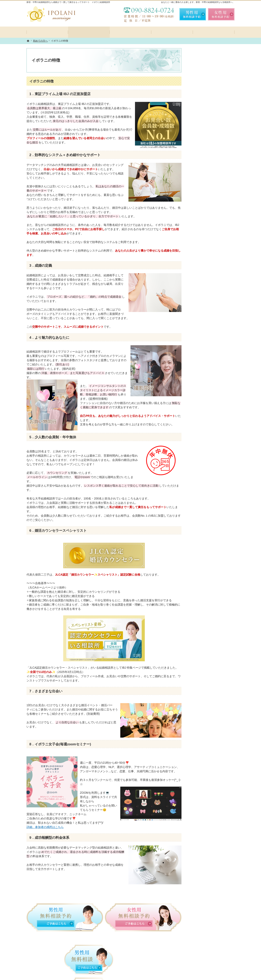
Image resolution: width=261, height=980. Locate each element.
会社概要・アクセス (205, 291)
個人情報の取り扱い (205, 310)
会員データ (200, 282)
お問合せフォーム (206, 954)
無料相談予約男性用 (193, 14)
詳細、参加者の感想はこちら (45, 827)
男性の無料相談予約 (205, 238)
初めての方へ (201, 174)
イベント (198, 211)
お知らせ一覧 (201, 300)
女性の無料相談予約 (205, 247)
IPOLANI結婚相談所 (82, 974)
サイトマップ (201, 328)
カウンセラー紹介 (204, 229)
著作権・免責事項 (204, 319)
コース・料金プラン (205, 183)
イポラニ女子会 (202, 201)
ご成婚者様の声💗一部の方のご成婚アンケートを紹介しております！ (212, 269)
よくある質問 (201, 220)
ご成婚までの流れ (204, 192)
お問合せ (198, 256)
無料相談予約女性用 (221, 14)
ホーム (197, 165)
